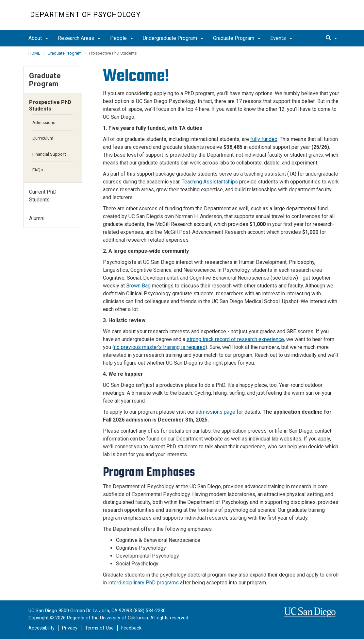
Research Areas (79, 38)
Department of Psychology (85, 15)
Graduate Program (237, 38)
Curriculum (43, 138)
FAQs (38, 170)
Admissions (44, 122)
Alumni (37, 218)
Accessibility (41, 628)
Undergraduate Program (173, 38)
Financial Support (49, 154)
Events (281, 38)
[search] (331, 38)
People (122, 38)
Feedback (131, 628)
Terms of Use (99, 628)
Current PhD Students (43, 196)
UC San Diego (297, 18)
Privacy (70, 628)
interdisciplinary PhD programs (143, 583)
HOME (34, 53)
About (38, 38)
